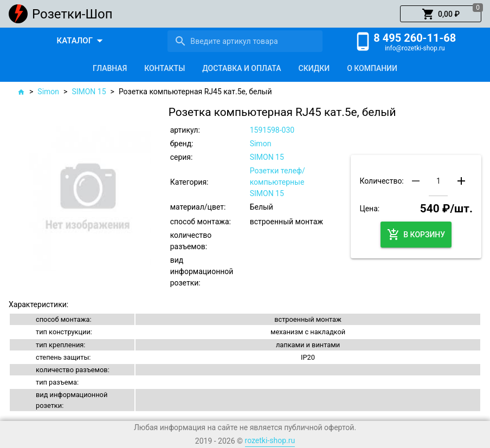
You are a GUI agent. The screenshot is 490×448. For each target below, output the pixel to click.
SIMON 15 (89, 92)
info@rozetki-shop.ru (415, 48)
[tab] (110, 68)
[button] (441, 14)
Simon (48, 92)
